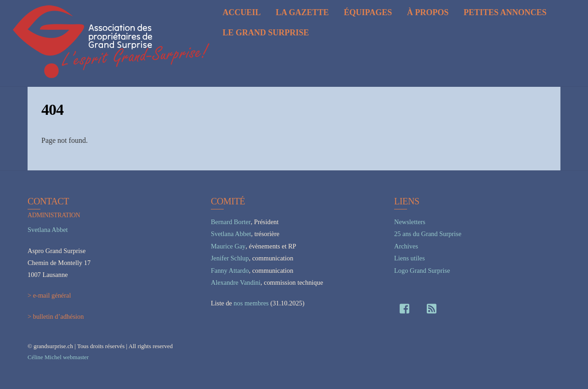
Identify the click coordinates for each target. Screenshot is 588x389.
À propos (428, 12)
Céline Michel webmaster (58, 357)
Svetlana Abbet (48, 230)
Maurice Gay (228, 246)
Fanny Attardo (230, 271)
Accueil (241, 12)
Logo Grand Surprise (422, 271)
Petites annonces (505, 12)
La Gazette (302, 12)
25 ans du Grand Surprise (428, 234)
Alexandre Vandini (236, 282)
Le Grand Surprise (266, 33)
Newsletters (410, 222)
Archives (406, 246)
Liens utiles (410, 258)
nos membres (251, 303)
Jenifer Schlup (230, 258)
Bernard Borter (231, 222)
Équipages (368, 12)
